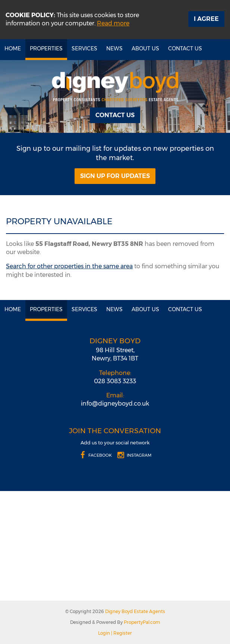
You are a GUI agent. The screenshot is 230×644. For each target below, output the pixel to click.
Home (13, 49)
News (114, 49)
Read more (113, 23)
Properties (46, 49)
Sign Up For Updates (115, 176)
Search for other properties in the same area (69, 266)
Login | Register (115, 633)
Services (84, 49)
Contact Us (185, 49)
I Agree (206, 19)
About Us (145, 49)
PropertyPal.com (142, 622)
